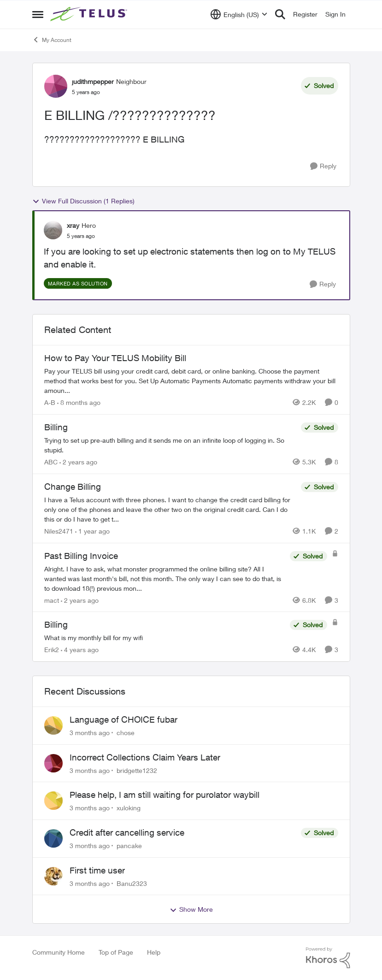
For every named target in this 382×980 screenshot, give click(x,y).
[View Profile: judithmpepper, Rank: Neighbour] (56, 86)
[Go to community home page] (90, 14)
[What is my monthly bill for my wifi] (165, 638)
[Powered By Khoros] (328, 958)
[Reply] (323, 166)
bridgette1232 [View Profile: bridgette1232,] (137, 770)
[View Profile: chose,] (53, 725)
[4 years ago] (80, 650)
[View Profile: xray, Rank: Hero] (53, 230)
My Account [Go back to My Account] (52, 40)
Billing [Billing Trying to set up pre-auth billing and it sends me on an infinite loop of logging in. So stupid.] (56, 427)
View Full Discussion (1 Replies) (83, 201)
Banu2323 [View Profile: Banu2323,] (132, 883)
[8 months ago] (79, 402)
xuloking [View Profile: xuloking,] (129, 808)
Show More (191, 909)
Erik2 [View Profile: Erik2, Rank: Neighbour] (52, 650)
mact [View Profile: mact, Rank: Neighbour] (52, 600)
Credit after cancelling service (127, 832)
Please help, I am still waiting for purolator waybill (165, 795)
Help (154, 952)
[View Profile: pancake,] (53, 838)
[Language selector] (239, 14)
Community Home (59, 952)
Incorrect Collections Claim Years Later (145, 757)
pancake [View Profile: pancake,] (129, 846)
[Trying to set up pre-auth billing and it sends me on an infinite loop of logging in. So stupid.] (170, 445)
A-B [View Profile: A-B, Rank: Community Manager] (50, 402)
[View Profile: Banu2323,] (53, 876)
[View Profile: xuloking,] (53, 801)
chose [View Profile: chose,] (126, 733)
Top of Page (116, 952)
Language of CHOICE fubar (123, 719)
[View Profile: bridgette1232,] (53, 763)
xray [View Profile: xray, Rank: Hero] (73, 225)
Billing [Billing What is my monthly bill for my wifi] (56, 624)
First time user (97, 870)
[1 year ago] (92, 531)
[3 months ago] (90, 733)
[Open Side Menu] (38, 14)
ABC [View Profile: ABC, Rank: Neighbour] (51, 462)
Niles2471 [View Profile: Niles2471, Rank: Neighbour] (59, 531)
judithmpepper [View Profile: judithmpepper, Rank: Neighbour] (93, 81)
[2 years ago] (78, 462)
